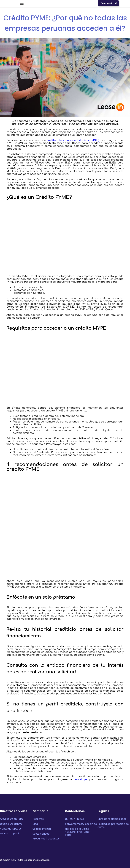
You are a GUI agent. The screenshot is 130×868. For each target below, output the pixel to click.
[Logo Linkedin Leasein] (101, 851)
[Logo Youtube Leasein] (107, 851)
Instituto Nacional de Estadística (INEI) (73, 140)
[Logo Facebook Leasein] (120, 851)
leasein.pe (81, 779)
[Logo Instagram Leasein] (114, 851)
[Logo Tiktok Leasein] (127, 851)
